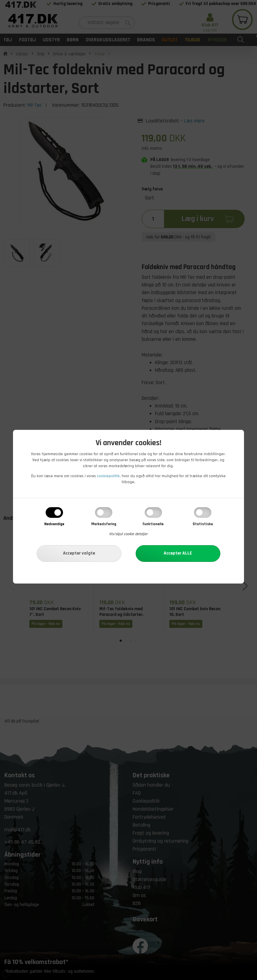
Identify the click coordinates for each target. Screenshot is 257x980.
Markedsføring (104, 524)
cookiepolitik (108, 476)
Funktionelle (153, 524)
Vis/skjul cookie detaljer (128, 534)
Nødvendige (54, 524)
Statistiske (203, 524)
